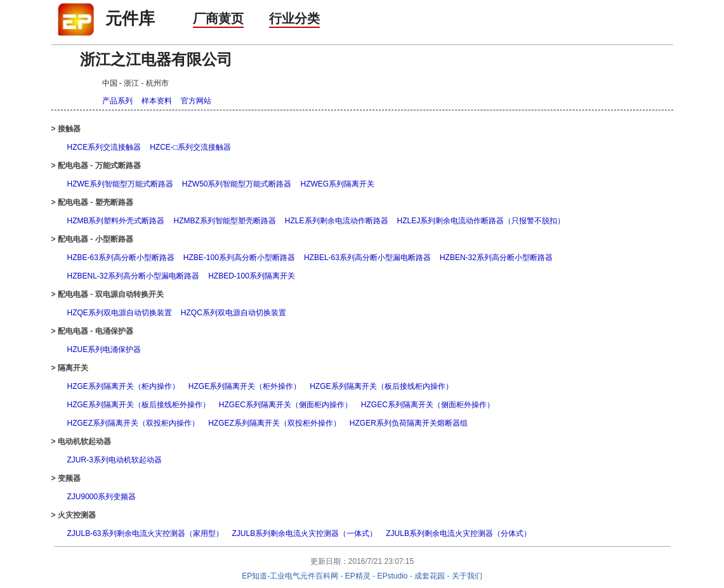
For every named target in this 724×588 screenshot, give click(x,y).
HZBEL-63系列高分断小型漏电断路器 (367, 258)
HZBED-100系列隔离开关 (252, 276)
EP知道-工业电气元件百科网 (290, 576)
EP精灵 (358, 576)
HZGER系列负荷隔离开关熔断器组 (409, 423)
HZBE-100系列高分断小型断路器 (239, 258)
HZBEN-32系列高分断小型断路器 (496, 258)
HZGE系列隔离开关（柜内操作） (123, 386)
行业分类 (294, 18)
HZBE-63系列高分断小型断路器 (121, 258)
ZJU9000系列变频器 (102, 497)
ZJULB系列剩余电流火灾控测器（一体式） (305, 533)
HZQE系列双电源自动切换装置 (120, 313)
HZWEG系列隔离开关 (338, 184)
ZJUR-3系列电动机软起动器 (115, 460)
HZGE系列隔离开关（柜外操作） (245, 386)
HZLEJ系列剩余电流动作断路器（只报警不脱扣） (481, 221)
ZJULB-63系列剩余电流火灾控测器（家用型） (145, 533)
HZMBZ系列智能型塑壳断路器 (225, 221)
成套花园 (430, 576)
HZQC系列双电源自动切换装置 (234, 313)
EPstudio (393, 576)
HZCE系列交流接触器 (104, 147)
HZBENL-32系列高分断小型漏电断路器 (134, 276)
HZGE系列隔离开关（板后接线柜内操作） (381, 386)
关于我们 (467, 576)
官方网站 (196, 101)
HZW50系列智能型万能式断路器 (237, 184)
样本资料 (157, 101)
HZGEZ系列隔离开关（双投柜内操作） (134, 423)
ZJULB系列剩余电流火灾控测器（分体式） (458, 533)
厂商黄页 (218, 18)
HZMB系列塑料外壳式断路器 (116, 221)
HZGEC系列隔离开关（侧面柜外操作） (428, 405)
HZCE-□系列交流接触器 (190, 147)
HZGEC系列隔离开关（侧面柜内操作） (286, 405)
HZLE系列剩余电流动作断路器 (337, 221)
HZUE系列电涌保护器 (104, 350)
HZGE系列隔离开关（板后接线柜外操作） (139, 405)
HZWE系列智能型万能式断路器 (120, 184)
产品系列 (117, 101)
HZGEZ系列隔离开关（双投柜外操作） (274, 423)
